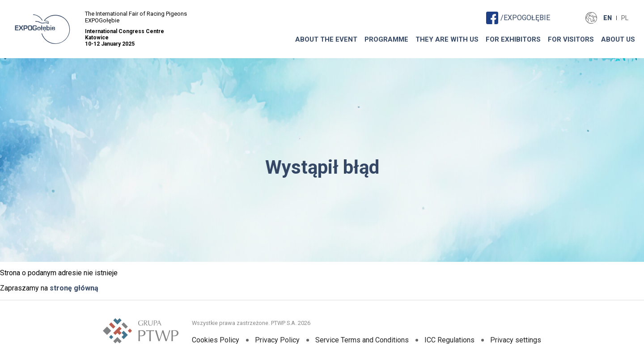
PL (625, 18)
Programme (386, 39)
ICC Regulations (449, 340)
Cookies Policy (216, 340)
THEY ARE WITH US (447, 39)
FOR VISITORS (571, 39)
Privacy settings (516, 340)
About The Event (326, 39)
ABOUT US (618, 39)
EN (608, 18)
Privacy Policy (277, 340)
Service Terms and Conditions (362, 340)
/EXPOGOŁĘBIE (518, 18)
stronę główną (74, 288)
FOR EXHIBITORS (513, 39)
